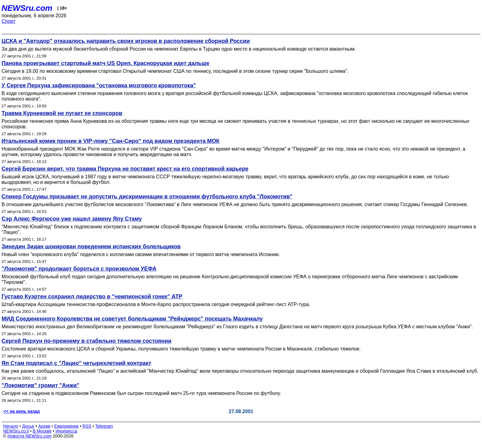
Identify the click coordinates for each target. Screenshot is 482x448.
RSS (87, 426)
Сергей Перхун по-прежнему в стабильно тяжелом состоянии (87, 341)
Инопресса (66, 431)
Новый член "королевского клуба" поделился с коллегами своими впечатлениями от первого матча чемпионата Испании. (141, 254)
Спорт (8, 21)
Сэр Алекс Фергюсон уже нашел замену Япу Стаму (72, 219)
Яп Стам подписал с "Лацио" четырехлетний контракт (76, 363)
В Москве (42, 431)
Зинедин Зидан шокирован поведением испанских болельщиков (91, 247)
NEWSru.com (27, 8)
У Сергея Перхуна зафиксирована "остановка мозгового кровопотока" (99, 85)
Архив (44, 426)
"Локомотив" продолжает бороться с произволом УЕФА (79, 269)
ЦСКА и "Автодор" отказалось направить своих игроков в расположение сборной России (126, 41)
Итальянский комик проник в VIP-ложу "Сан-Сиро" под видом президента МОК (110, 141)
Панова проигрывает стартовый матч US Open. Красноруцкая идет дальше (105, 63)
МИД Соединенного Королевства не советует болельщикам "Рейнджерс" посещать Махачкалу (132, 319)
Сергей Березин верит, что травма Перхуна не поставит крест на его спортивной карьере (125, 169)
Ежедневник (66, 426)
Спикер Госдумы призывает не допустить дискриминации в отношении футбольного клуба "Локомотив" (147, 197)
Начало (11, 426)
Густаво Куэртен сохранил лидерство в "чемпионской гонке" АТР (92, 297)
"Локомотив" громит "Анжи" (40, 385)
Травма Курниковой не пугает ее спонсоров (62, 113)
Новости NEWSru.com (29, 436)
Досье (28, 426)
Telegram (104, 426)
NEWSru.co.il (16, 431)
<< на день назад (22, 411)
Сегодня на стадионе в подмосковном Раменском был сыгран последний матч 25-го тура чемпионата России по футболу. (141, 393)
